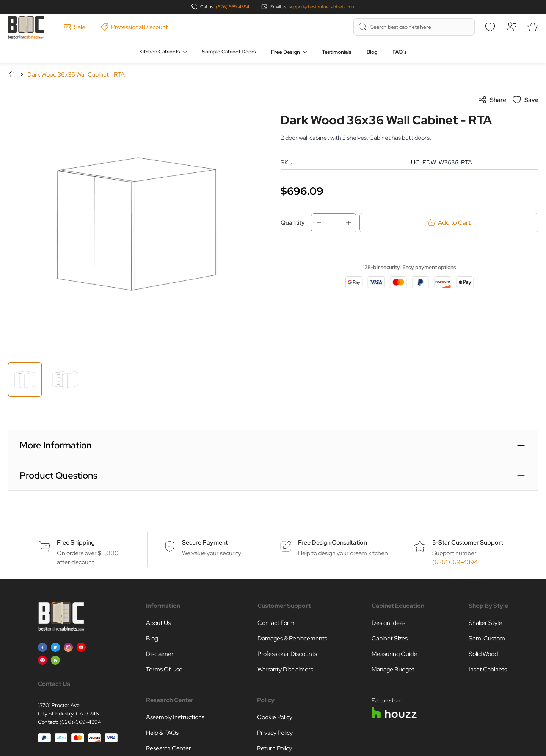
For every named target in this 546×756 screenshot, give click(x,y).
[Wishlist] (490, 27)
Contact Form (276, 623)
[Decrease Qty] (317, 223)
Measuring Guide (394, 654)
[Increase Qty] (351, 223)
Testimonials (337, 52)
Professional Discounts (287, 654)
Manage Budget (393, 669)
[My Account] (511, 27)
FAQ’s (400, 52)
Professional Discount (134, 27)
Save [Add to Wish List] (525, 100)
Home (12, 74)
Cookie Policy (275, 717)
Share (492, 100)
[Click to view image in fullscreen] (136, 224)
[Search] (362, 27)
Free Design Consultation (333, 542)
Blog (372, 52)
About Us (158, 623)
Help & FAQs (162, 733)
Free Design (286, 52)
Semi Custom (487, 638)
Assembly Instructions (175, 717)
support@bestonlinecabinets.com (322, 7)
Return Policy (275, 748)
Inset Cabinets (488, 669)
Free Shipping (76, 542)
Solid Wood (483, 654)
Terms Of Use (164, 669)
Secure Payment (205, 542)
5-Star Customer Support (468, 542)
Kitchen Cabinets (160, 52)
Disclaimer (160, 654)
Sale (74, 27)
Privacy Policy (275, 733)
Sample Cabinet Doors (229, 52)
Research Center (169, 748)
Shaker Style (485, 623)
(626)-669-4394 (80, 722)
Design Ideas (388, 623)
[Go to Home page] (26, 27)
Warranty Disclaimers (285, 669)
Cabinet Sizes (390, 638)
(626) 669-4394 (232, 7)
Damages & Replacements (292, 638)
